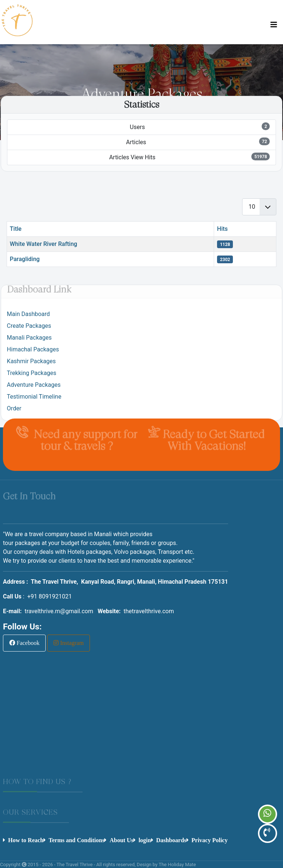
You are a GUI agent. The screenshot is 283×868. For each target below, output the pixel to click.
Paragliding (25, 259)
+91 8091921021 (50, 596)
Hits (222, 229)
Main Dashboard (29, 314)
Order (14, 408)
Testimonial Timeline (34, 397)
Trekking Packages (32, 373)
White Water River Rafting (44, 244)
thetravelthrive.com (149, 611)
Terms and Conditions (76, 840)
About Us (121, 840)
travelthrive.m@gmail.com (59, 611)
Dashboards (171, 840)
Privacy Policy (210, 840)
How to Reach (26, 840)
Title (16, 229)
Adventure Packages (34, 385)
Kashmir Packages (32, 361)
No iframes (139, 723)
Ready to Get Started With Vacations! (214, 439)
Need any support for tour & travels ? (84, 439)
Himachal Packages (33, 349)
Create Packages (29, 326)
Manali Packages (29, 338)
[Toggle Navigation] (274, 25)
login (145, 840)
